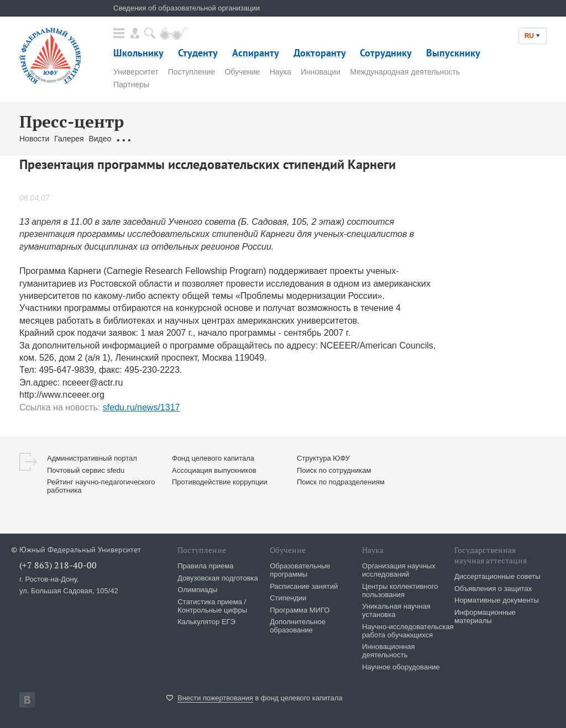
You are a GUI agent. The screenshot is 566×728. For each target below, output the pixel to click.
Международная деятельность (405, 72)
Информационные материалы (485, 616)
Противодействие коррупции (220, 482)
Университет (136, 72)
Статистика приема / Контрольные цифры (212, 606)
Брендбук (281, 139)
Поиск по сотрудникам (334, 470)
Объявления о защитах (493, 589)
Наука (281, 72)
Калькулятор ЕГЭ (206, 622)
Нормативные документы (497, 600)
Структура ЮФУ (323, 458)
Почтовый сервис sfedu (86, 470)
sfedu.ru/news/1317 (141, 407)
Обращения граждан (153, 139)
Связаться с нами (227, 139)
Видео (100, 139)
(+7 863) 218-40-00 (58, 565)
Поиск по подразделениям (341, 482)
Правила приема (205, 566)
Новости (34, 139)
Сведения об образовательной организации (187, 8)
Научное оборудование (401, 667)
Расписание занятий (304, 586)
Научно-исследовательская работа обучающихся (408, 631)
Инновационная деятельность (389, 651)
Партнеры (131, 85)
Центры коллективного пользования (400, 590)
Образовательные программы (300, 570)
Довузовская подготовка (218, 578)
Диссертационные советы (497, 576)
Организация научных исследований (399, 570)
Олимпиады (197, 590)
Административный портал (92, 458)
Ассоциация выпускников (214, 470)
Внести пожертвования (215, 698)
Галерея (69, 139)
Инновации (321, 72)
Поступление (192, 72)
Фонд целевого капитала (213, 458)
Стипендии (288, 598)
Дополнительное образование (298, 626)
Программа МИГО (300, 610)
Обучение (242, 72)
